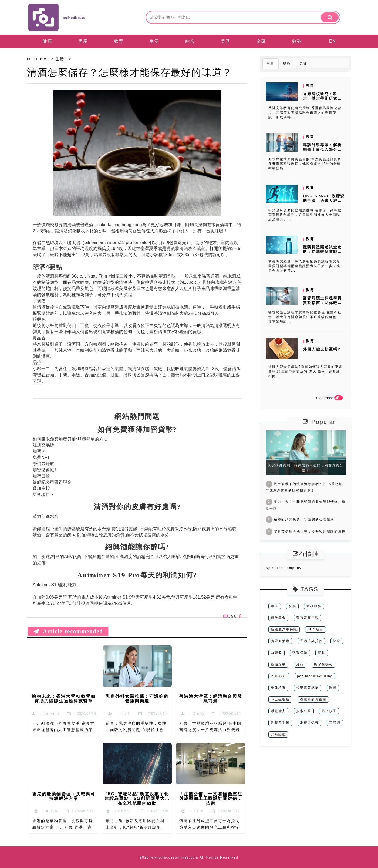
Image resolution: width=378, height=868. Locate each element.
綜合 (190, 41)
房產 (83, 41)
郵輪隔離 (278, 734)
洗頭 (300, 665)
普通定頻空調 (308, 618)
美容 (226, 41)
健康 (48, 41)
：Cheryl (119, 811)
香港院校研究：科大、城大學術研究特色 (322, 98)
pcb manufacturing (315, 676)
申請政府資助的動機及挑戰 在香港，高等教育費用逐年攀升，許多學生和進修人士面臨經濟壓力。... (305, 215)
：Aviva (46, 811)
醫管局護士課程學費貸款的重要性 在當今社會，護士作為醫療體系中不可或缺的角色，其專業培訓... (305, 317)
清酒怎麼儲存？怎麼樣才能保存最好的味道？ (130, 72)
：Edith (119, 713)
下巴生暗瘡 (280, 699)
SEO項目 (315, 629)
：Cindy (193, 713)
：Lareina (46, 713)
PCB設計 (279, 676)
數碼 (297, 41)
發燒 (292, 606)
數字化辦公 (323, 665)
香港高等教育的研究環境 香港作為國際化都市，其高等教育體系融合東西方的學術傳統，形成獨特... (305, 113)
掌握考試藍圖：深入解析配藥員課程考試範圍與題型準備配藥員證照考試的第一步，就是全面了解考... (304, 266)
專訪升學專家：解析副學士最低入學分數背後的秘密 (322, 149)
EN (333, 41)
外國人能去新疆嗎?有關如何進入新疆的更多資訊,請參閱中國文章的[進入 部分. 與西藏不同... (306, 371)
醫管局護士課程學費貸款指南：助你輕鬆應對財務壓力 (322, 303)
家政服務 (314, 606)
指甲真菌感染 (308, 688)
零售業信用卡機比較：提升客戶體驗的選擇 (306, 532)
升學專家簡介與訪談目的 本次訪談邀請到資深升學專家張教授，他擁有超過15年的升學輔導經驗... (305, 164)
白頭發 (276, 653)
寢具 (322, 653)
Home (40, 59)
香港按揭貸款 (311, 641)
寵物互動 (278, 665)
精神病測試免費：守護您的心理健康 (300, 519)
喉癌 (275, 606)
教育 (119, 41)
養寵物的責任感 (313, 699)
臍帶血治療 (280, 641)
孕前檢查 (278, 688)
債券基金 (278, 618)
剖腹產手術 (280, 723)
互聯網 (335, 723)
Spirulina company (284, 568)
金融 (261, 41)
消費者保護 (309, 723)
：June (193, 811)
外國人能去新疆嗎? (322, 349)
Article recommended (68, 631)
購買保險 (300, 653)
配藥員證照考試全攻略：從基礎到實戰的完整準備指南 (322, 252)
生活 (154, 41)
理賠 (333, 688)
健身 (337, 641)
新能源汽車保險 (284, 629)
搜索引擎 (304, 711)
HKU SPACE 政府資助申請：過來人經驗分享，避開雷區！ (324, 201)
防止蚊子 (329, 711)
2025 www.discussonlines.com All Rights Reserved (189, 857)
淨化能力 (278, 711)
